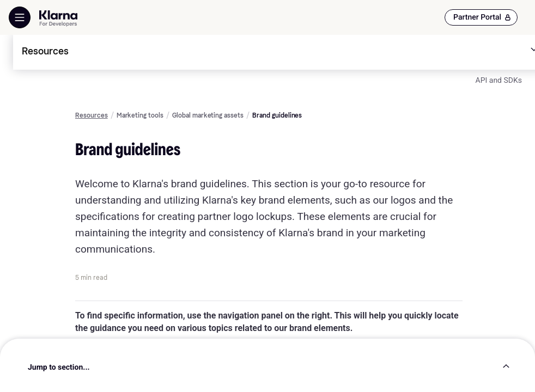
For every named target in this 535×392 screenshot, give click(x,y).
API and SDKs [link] (499, 81)
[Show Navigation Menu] (20, 17)
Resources (92, 115)
